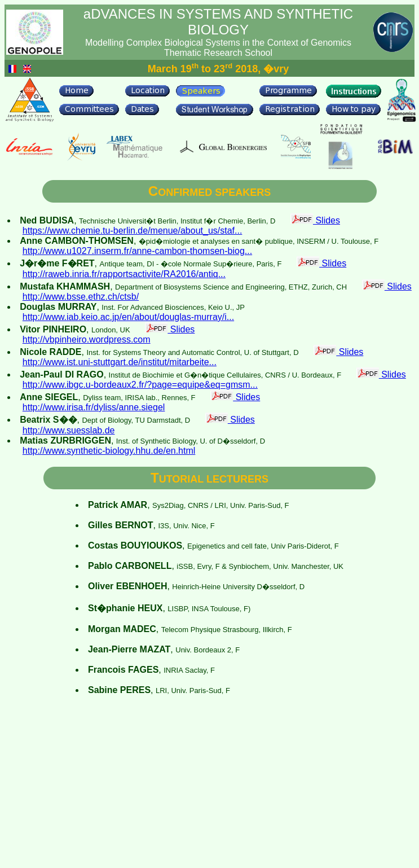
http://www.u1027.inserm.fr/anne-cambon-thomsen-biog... (137, 251)
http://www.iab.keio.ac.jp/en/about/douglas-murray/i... (128, 317)
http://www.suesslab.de (69, 430)
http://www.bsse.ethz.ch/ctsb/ (81, 297)
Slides (315, 220)
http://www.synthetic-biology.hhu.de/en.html (109, 451)
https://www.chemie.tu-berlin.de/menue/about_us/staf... (133, 231)
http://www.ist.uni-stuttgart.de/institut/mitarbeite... (120, 362)
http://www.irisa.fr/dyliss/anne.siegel (94, 407)
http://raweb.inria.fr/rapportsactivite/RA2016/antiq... (124, 274)
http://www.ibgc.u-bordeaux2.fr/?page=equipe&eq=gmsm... (140, 385)
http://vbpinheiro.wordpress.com (87, 339)
